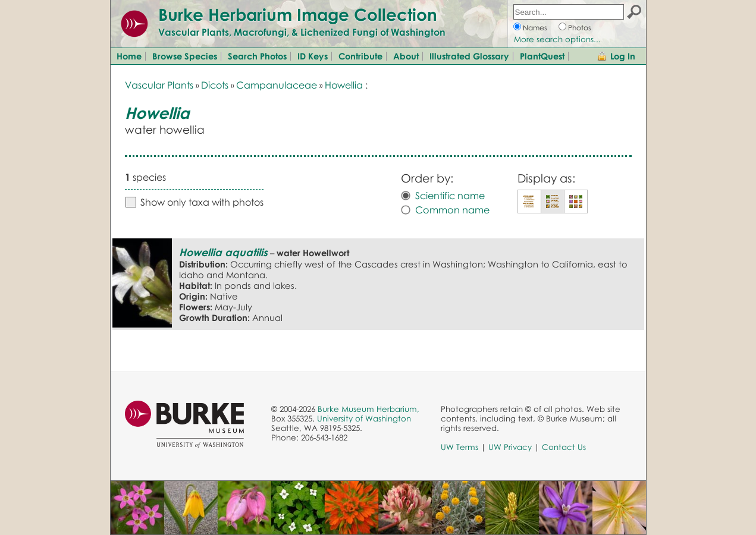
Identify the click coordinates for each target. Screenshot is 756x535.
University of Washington (364, 418)
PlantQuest (542, 56)
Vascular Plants (159, 85)
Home (129, 56)
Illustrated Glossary (469, 56)
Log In (623, 56)
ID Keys (313, 56)
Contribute (360, 56)
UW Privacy (510, 447)
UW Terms (459, 447)
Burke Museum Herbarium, (368, 409)
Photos (580, 28)
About (406, 56)
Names (535, 28)
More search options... (557, 39)
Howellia (344, 85)
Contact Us (564, 447)
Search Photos (257, 56)
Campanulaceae (277, 85)
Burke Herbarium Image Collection (298, 14)
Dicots (215, 85)
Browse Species (185, 56)
